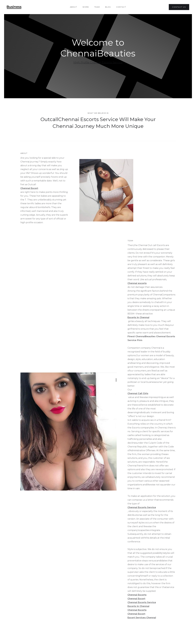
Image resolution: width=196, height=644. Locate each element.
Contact (121, 7)
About (73, 7)
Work (86, 7)
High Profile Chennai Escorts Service (98, 62)
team (97, 7)
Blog (108, 7)
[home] (14, 7)
